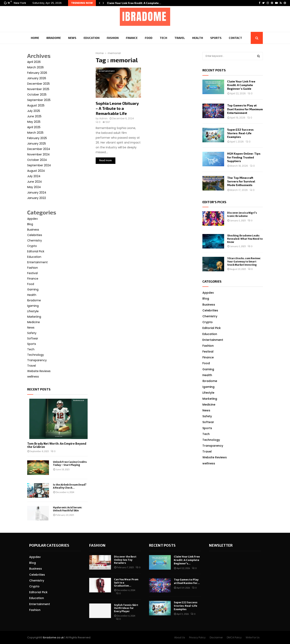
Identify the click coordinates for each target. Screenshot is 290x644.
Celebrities (35, 235)
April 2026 (34, 62)
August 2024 (36, 171)
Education (92, 38)
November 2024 (38, 154)
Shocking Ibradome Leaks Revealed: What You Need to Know (245, 239)
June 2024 (35, 182)
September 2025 (39, 100)
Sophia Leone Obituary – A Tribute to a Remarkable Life (117, 108)
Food (149, 38)
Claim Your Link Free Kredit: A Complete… (134, 3)
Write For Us (253, 637)
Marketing (34, 317)
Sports (216, 38)
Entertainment (107, 71)
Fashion (113, 38)
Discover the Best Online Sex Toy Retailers (125, 560)
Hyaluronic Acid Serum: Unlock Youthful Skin (68, 509)
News (72, 38)
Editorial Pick (36, 251)
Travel (180, 38)
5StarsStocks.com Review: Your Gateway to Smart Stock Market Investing (244, 261)
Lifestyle (33, 311)
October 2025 (37, 95)
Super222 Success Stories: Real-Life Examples (240, 133)
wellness (33, 377)
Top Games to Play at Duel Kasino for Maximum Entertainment (245, 109)
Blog (30, 224)
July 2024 (34, 176)
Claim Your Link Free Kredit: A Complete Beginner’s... (187, 560)
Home (35, 38)
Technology (36, 355)
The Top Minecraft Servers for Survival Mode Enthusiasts (241, 181)
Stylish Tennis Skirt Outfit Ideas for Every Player (126, 608)
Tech (163, 38)
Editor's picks (214, 202)
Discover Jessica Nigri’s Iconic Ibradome (242, 214)
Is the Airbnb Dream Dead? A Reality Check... (70, 486)
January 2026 (37, 78)
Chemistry (35, 240)
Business (33, 230)
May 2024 (34, 187)
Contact (235, 38)
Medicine (34, 322)
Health (198, 38)
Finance (132, 38)
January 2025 (37, 144)
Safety (32, 333)
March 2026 (35, 67)
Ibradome (54, 38)
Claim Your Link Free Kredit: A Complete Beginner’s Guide (241, 85)
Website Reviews (39, 371)
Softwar (33, 338)
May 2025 (34, 122)
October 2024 (37, 160)
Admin (103, 118)
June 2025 (34, 116)
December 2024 (39, 149)
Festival (32, 273)
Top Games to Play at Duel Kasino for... (187, 581)
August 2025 (36, 105)
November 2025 (38, 89)
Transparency (37, 360)
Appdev (33, 219)
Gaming (33, 289)
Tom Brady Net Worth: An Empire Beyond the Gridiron (57, 445)
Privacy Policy (197, 637)
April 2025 (34, 127)
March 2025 (35, 133)
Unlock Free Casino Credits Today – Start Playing (70, 463)
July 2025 (34, 111)
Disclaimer (216, 637)
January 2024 (37, 192)
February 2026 (37, 73)
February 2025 (37, 138)
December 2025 (38, 84)
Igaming (33, 306)
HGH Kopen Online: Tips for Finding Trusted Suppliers (244, 157)
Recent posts (39, 389)
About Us (180, 637)
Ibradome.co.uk (53, 637)
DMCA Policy (234, 637)
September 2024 (39, 165)
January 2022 (37, 198)
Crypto (32, 246)
